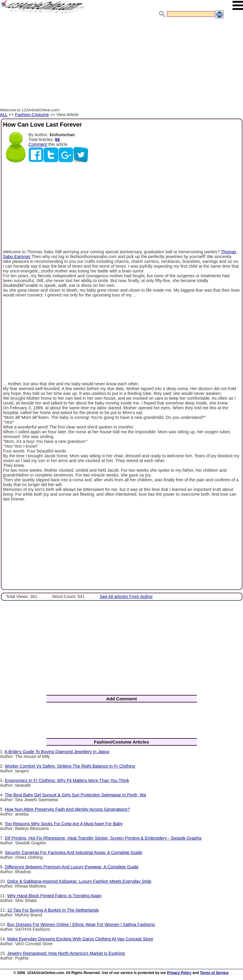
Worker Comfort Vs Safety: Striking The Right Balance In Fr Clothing (70, 766)
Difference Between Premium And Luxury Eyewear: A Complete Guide (72, 867)
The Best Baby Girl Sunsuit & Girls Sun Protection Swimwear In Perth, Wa (75, 795)
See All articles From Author (126, 597)
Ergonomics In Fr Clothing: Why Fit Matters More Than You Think (67, 780)
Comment (38, 144)
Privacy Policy (179, 973)
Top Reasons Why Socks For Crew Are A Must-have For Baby (64, 824)
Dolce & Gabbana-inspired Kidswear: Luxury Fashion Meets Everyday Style (79, 881)
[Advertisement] (121, 64)
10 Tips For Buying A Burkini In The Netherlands (53, 910)
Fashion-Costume (32, 115)
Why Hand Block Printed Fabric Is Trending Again (54, 896)
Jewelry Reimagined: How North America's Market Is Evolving (66, 953)
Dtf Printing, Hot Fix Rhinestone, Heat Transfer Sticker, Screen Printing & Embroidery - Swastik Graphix (103, 838)
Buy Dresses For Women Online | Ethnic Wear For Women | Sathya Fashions (81, 924)
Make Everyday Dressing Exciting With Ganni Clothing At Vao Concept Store (80, 939)
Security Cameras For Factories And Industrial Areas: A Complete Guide (73, 852)
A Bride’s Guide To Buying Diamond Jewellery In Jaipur (57, 752)
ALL (4, 115)
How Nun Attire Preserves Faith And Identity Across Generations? (67, 809)
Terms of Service (214, 973)
